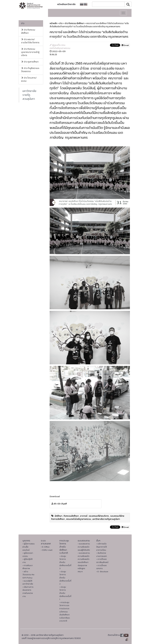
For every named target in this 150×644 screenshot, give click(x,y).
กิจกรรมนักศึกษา (71, 516)
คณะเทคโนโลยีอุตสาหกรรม (79, 519)
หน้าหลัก (53, 23)
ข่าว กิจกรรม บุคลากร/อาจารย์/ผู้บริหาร (30, 52)
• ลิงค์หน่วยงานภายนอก (102, 555)
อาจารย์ (84, 516)
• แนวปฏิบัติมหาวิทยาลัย (28, 582)
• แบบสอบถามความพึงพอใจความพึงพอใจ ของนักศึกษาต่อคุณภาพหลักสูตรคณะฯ (84, 562)
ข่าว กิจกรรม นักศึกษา (28, 31)
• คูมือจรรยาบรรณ (28, 555)
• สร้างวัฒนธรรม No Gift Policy (28, 575)
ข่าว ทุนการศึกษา (30, 62)
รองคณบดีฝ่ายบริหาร (99, 516)
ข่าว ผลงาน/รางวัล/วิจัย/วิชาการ (30, 41)
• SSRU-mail (47, 550)
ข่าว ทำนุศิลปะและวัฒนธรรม (30, 70)
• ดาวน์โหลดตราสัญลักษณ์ (102, 561)
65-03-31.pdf (60, 504)
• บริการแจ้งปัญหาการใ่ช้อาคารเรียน (102, 547)
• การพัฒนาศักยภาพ (28, 567)
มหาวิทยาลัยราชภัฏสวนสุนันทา (29, 95)
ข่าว (23, 23)
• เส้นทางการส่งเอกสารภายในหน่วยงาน (28, 592)
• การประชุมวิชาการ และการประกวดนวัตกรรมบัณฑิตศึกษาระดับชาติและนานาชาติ (65, 612)
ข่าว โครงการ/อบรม (29, 79)
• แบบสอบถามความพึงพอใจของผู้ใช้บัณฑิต (84, 547)
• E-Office (45, 547)
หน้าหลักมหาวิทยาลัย (66, 4)
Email (125, 45)
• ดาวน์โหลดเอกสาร (101, 567)
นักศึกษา (58, 516)
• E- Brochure (102, 572)
